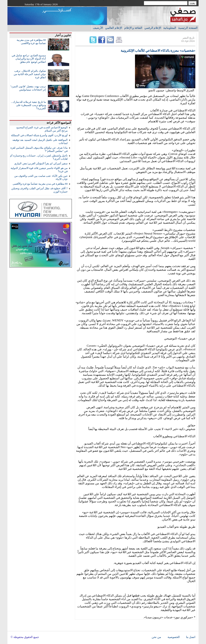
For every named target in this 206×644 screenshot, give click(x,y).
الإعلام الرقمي (153, 28)
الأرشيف (98, 28)
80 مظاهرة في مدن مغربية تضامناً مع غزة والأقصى (31, 42)
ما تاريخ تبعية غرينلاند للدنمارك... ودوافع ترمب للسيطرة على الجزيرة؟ (28, 105)
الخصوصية (174, 637)
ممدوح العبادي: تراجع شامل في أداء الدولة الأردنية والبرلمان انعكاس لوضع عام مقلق (29, 59)
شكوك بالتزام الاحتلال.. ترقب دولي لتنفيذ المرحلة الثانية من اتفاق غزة (30, 74)
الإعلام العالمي (114, 28)
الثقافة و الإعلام (133, 28)
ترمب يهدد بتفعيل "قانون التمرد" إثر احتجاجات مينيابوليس (28, 88)
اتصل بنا (191, 637)
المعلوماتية (170, 28)
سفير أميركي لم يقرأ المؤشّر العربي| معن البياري (41, 163)
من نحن (156, 637)
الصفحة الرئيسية (188, 28)
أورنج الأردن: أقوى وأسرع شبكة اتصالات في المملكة (39, 135)
